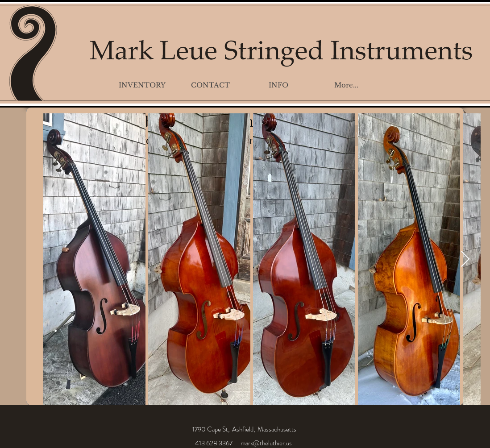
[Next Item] (465, 259)
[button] (142, 85)
